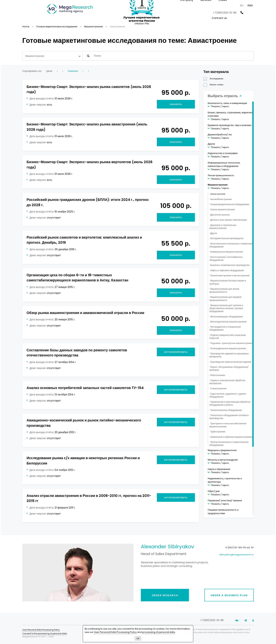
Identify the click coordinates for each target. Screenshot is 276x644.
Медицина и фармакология (222, 450)
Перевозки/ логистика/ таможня (225, 500)
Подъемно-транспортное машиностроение (232, 343)
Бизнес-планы (215, 85)
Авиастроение (218, 194)
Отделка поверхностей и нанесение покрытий (228, 337)
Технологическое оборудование (226, 410)
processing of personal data (159, 632)
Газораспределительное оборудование (230, 204)
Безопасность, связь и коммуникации (227, 103)
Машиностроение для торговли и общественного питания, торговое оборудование (226, 308)
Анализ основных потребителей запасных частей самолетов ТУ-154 (85, 388)
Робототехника (218, 375)
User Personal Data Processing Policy (41, 630)
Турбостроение (218, 432)
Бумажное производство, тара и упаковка (230, 125)
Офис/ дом (214, 491)
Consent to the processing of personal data (45, 633)
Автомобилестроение (221, 199)
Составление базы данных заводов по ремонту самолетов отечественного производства (77, 353)
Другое (211, 144)
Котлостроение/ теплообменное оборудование (226, 258)
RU (242, 5)
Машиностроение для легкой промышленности (224, 290)
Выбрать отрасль (224, 96)
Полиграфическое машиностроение (228, 348)
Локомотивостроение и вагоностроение (230, 275)
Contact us (219, 18)
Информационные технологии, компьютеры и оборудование (224, 164)
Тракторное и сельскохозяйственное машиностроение (228, 425)
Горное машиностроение (223, 209)
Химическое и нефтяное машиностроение (231, 437)
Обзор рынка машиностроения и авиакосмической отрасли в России (85, 313)
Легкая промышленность (221, 175)
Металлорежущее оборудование (226, 317)
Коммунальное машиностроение (226, 252)
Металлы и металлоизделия (223, 460)
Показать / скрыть (220, 106)
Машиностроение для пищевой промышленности (225, 298)
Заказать (176, 104)
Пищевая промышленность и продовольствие (223, 512)
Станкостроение (218, 388)
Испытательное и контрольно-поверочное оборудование (231, 245)
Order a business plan (229, 595)
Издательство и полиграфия (223, 153)
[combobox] (53, 56)
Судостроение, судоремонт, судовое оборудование (228, 395)
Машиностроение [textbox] (35, 56)
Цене (49, 71)
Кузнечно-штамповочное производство (230, 265)
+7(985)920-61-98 (225, 13)
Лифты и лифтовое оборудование (227, 270)
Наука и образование (219, 469)
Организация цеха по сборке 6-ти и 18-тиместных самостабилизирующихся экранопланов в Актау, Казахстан (77, 278)
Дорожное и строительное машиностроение (223, 227)
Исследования (215, 79)
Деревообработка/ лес (220, 135)
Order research (165, 595)
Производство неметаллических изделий (231, 362)
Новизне (73, 71)
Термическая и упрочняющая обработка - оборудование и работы (231, 403)
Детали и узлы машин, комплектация (228, 220)
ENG (250, 5)
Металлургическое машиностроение (228, 322)
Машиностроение (218, 185)
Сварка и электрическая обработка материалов (227, 382)
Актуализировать (176, 352)
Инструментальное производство (227, 238)
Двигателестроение (220, 215)
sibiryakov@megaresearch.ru (236, 555)
